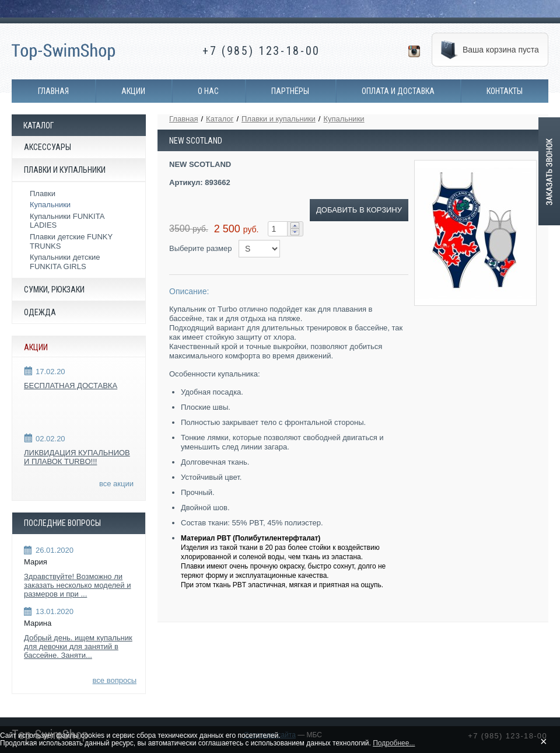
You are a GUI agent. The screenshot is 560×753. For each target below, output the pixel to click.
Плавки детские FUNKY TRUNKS (71, 241)
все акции (116, 484)
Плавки (43, 194)
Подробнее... (394, 743)
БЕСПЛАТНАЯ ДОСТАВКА (71, 386)
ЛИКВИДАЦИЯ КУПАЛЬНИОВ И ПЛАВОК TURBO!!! (77, 457)
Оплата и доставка (398, 91)
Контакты (505, 91)
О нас (208, 91)
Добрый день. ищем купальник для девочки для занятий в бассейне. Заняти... (78, 646)
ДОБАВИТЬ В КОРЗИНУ (359, 210)
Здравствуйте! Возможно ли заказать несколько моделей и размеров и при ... (77, 585)
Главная (53, 91)
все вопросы (115, 680)
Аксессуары (48, 147)
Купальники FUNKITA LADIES (67, 221)
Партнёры (290, 91)
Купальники (50, 205)
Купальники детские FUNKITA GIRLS (65, 262)
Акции (133, 91)
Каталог (220, 119)
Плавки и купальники (65, 170)
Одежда (40, 312)
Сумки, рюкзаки (54, 290)
